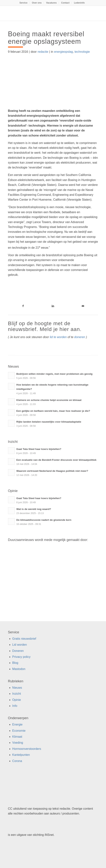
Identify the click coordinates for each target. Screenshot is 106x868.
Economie (19, 731)
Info (15, 706)
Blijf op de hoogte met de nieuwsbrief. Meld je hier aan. (45, 326)
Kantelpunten (21, 755)
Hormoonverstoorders (27, 749)
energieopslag (64, 52)
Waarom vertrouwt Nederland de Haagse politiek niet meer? (52, 471)
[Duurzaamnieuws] (44, 13)
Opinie (17, 700)
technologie (82, 52)
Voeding (18, 743)
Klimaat (17, 737)
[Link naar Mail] (83, 306)
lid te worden (58, 337)
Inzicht (17, 694)
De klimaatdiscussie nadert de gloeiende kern (44, 520)
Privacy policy (21, 657)
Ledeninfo (79, 3)
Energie (17, 724)
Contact (65, 3)
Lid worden (20, 645)
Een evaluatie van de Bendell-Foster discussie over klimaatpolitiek (56, 460)
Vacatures (51, 3)
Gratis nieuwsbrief (24, 639)
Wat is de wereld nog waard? (34, 509)
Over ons (37, 3)
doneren (80, 337)
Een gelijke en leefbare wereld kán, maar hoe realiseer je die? (53, 411)
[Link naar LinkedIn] (53, 306)
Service (23, 3)
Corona (17, 761)
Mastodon (19, 669)
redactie (43, 52)
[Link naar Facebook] (23, 306)
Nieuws (17, 688)
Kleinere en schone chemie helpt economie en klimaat (49, 400)
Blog (15, 663)
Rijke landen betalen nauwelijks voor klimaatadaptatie (49, 422)
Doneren (18, 651)
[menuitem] (24, 3)
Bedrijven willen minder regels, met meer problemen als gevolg (54, 374)
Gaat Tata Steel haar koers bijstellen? (39, 449)
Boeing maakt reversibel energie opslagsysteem (46, 38)
